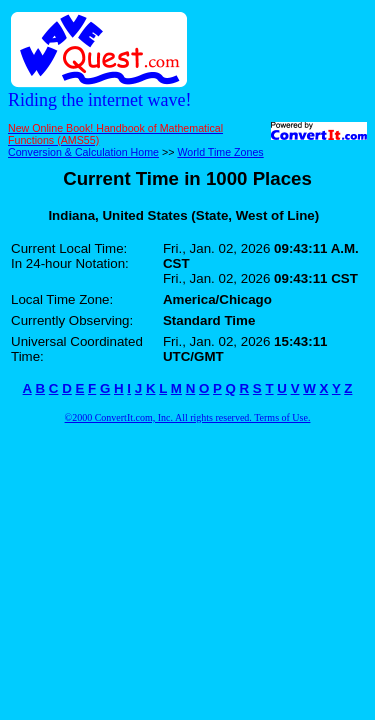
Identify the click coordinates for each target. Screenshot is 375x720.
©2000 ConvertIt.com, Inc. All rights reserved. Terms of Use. (188, 417)
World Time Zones (220, 152)
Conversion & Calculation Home (83, 152)
